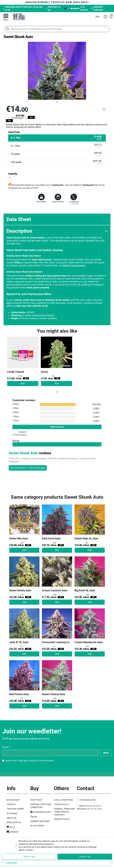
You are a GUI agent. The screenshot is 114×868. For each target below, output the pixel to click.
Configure (57, 863)
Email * (6, 747)
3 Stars (16, 412)
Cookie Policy (61, 804)
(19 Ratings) (17, 118)
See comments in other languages (28, 468)
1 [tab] (57, 102)
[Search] (8, 29)
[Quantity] (12, 178)
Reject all (29, 857)
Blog (12, 827)
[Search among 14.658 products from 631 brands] (57, 29)
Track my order (15, 809)
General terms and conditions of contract (64, 812)
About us (12, 818)
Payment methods (40, 821)
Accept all (85, 857)
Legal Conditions (63, 800)
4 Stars (16, 408)
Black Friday (37, 826)
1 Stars (16, 421)
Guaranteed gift (42, 812)
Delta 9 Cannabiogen (74, 265)
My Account (13, 800)
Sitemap (14, 832)
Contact (11, 804)
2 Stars (16, 416)
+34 (87, 800)
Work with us (14, 822)
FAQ (35, 817)
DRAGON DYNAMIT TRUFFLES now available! (57, 2)
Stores (13, 814)
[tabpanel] (57, 71)
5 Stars (16, 404)
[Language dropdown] (98, 17)
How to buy (36, 800)
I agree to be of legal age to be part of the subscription (30, 761)
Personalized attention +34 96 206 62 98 (22, 8)
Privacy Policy (62, 819)
